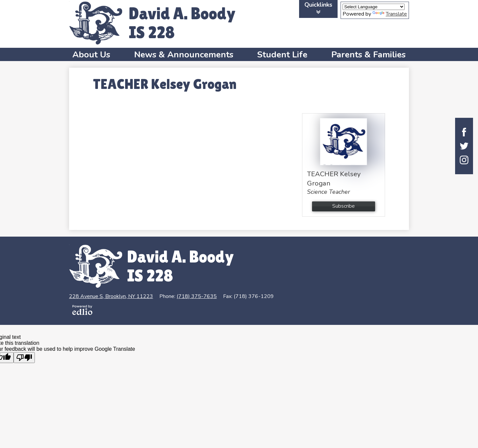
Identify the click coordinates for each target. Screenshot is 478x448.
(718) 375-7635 (197, 296)
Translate (390, 14)
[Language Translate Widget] (374, 7)
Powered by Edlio (82, 310)
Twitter (464, 146)
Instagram (464, 160)
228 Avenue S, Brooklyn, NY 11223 (111, 296)
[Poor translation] (24, 358)
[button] (91, 54)
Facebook (464, 132)
